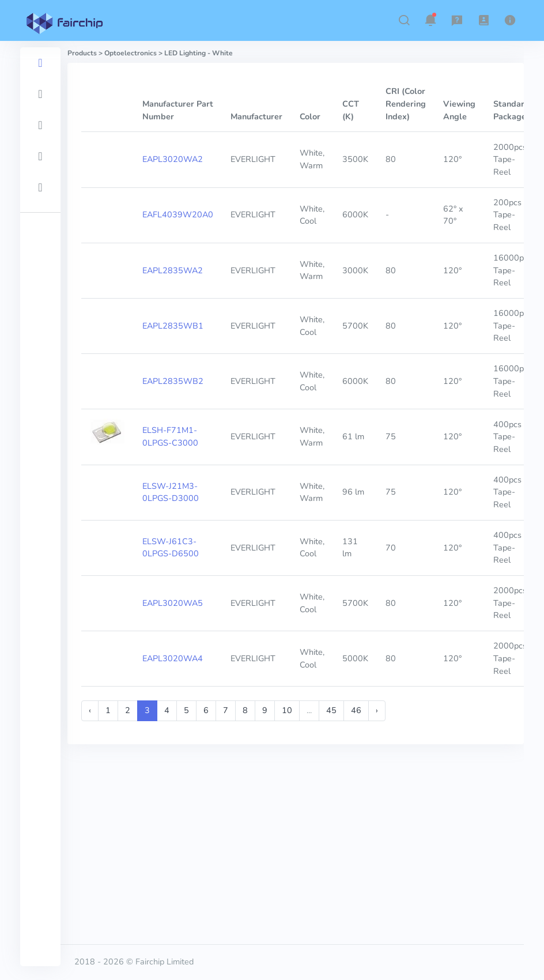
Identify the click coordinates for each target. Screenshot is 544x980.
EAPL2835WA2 (173, 270)
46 (356, 710)
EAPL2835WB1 (173, 326)
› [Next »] (377, 710)
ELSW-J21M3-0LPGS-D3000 (171, 492)
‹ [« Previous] (90, 710)
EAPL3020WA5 (173, 603)
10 (287, 710)
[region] (40, 507)
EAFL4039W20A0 (178, 214)
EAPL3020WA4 (173, 658)
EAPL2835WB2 (173, 381)
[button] (404, 20)
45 (331, 710)
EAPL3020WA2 (173, 159)
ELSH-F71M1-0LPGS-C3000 (170, 436)
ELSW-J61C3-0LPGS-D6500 (171, 548)
